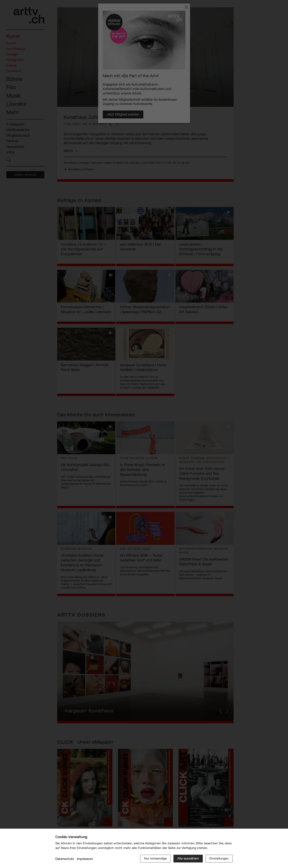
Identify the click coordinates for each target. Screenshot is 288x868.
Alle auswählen (188, 858)
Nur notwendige (155, 858)
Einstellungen (219, 858)
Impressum (85, 859)
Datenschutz (65, 859)
